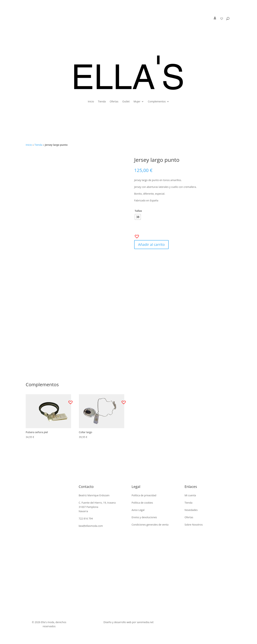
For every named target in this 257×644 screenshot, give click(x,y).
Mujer (137, 101)
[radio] (138, 217)
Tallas (138, 211)
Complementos (157, 101)
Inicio (91, 101)
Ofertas (114, 101)
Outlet (126, 101)
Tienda (102, 101)
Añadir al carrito (151, 244)
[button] (136, 235)
